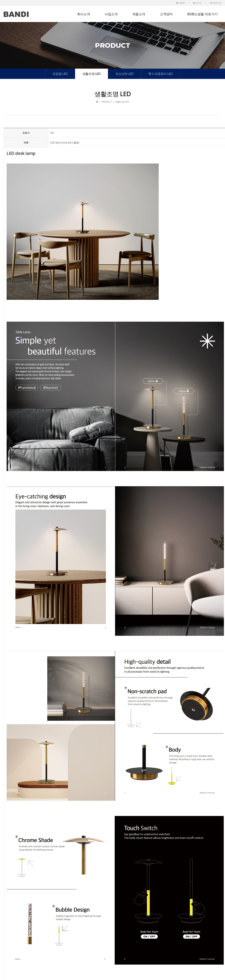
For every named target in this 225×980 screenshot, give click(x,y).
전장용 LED (60, 74)
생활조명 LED (92, 74)
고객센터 (166, 14)
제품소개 (139, 14)
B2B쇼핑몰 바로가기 (202, 14)
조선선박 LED (125, 74)
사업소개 (111, 14)
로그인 (198, 3)
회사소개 (84, 14)
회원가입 (216, 3)
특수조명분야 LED (160, 74)
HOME (180, 3)
